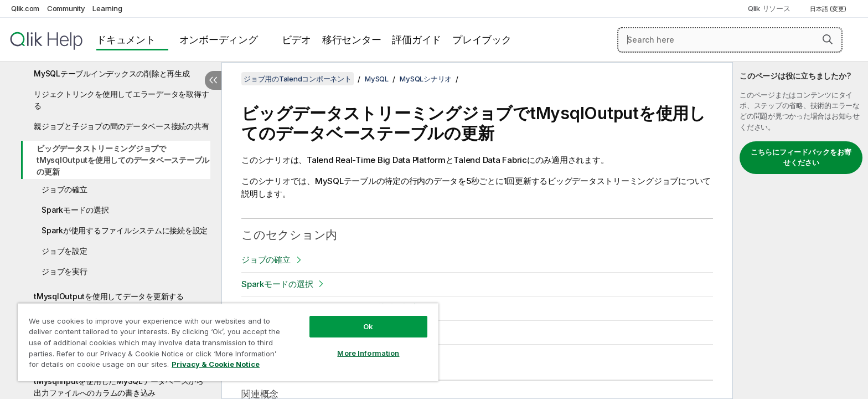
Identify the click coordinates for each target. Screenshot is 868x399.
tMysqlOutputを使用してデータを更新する (109, 296)
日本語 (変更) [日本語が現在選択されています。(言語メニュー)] (829, 9)
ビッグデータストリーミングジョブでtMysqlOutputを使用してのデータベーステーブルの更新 (123, 160)
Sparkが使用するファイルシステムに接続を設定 (125, 230)
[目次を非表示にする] (213, 80)
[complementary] (800, 231)
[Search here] (730, 40)
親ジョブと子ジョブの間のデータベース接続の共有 (121, 126)
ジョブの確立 (64, 189)
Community (66, 8)
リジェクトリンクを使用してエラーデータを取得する (121, 100)
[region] (228, 342)
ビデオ (296, 40)
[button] (828, 39)
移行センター (352, 40)
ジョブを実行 (64, 271)
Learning (107, 8)
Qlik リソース (769, 8)
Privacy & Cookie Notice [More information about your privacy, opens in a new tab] (216, 364)
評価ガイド (417, 40)
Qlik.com (25, 8)
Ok (368, 326)
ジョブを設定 (64, 251)
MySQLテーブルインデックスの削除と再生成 (112, 73)
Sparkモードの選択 (75, 210)
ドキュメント (126, 40)
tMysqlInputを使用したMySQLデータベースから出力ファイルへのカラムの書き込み (119, 387)
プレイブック (482, 40)
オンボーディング (219, 40)
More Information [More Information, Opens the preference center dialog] (368, 353)
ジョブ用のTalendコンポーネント (298, 79)
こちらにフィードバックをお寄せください (801, 157)
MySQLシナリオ (426, 79)
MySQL (377, 79)
